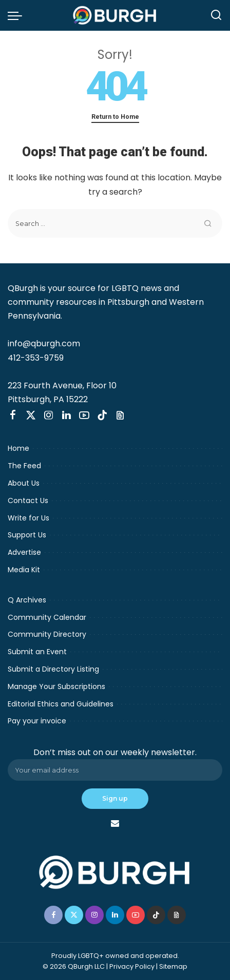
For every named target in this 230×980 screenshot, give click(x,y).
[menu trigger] (17, 15)
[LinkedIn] (66, 415)
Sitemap (173, 966)
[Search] (216, 15)
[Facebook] (13, 415)
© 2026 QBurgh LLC (74, 966)
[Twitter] (31, 415)
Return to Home (115, 117)
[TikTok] (102, 415)
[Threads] (120, 415)
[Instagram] (49, 415)
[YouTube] (84, 415)
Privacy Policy (132, 966)
